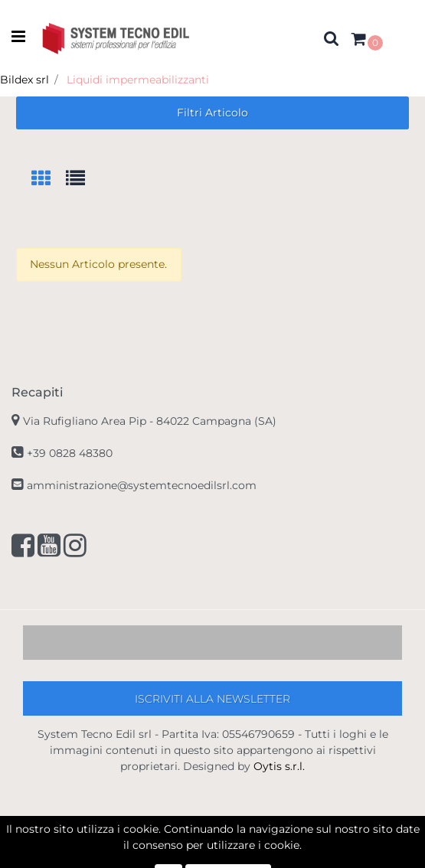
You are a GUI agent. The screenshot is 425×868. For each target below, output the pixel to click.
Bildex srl (25, 80)
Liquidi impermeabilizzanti (138, 80)
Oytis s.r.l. (279, 766)
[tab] (49, 179)
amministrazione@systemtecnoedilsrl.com (142, 485)
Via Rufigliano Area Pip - (150, 421)
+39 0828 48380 (70, 453)
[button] (332, 38)
